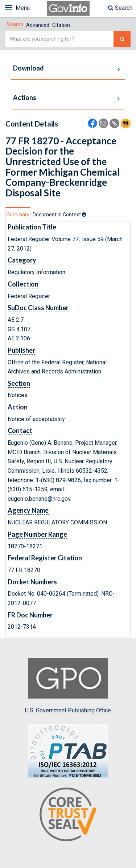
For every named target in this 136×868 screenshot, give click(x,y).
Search (120, 8)
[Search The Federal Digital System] (122, 39)
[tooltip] (84, 215)
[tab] (15, 24)
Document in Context (59, 215)
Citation (61, 25)
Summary (18, 215)
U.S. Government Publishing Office (68, 686)
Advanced (38, 25)
